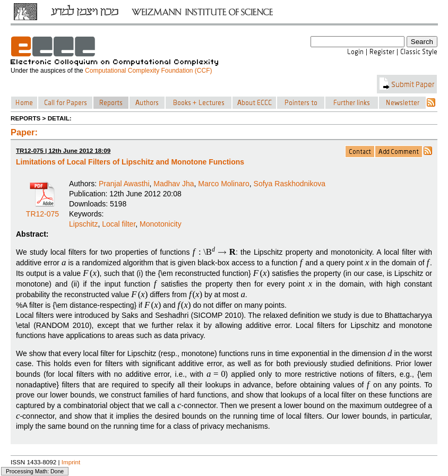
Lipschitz (83, 224)
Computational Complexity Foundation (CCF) (148, 71)
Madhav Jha (174, 184)
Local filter (119, 224)
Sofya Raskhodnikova (290, 184)
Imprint (71, 462)
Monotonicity (161, 224)
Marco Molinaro (223, 184)
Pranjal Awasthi (124, 184)
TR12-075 (42, 210)
